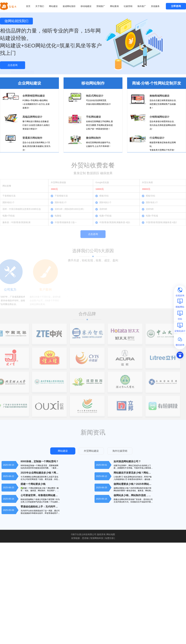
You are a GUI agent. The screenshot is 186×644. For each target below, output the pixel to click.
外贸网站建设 (91, 451)
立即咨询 (176, 6)
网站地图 (111, 534)
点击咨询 (13, 65)
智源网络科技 (97, 538)
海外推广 (142, 6)
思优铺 (85, 538)
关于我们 (40, 6)
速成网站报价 (69, 6)
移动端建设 (86, 6)
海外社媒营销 (120, 451)
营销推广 (101, 6)
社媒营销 (128, 6)
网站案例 (114, 6)
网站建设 (53, 6)
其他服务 (155, 6)
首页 (28, 6)
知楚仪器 (109, 538)
